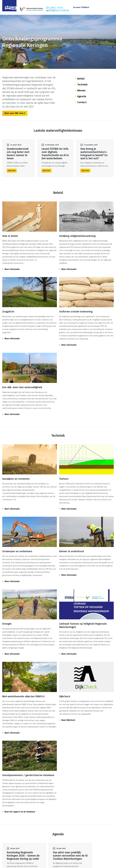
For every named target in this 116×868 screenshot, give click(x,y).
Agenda (82, 96)
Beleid (81, 79)
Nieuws (81, 90)
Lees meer (12, 171)
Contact (82, 102)
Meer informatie (12, 269)
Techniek (82, 85)
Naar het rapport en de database (20, 812)
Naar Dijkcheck (68, 720)
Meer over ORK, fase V (15, 113)
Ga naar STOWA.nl (81, 7)
